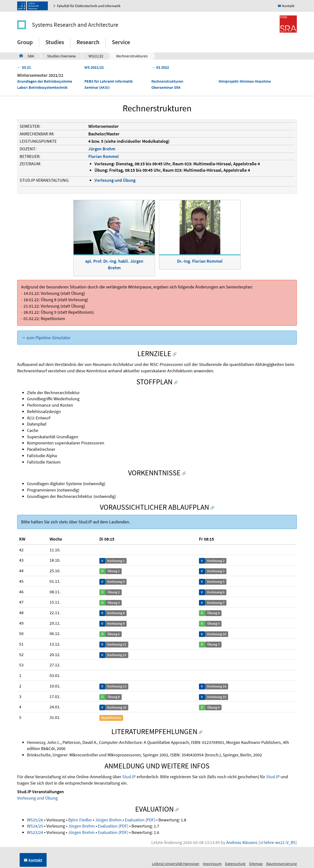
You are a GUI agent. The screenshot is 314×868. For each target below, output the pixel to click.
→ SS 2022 (160, 67)
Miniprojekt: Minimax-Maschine (245, 81)
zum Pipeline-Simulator (48, 338)
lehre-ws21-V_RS (280, 842)
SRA (27, 56)
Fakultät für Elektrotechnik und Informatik (89, 6)
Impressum (212, 864)
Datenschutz (235, 864)
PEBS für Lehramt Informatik (109, 81)
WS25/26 (35, 820)
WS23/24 (35, 832)
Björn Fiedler (80, 820)
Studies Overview (61, 56)
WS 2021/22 (94, 67)
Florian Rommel (104, 156)
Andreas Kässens (242, 842)
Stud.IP (129, 777)
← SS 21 (24, 67)
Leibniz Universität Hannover (176, 864)
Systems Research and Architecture (75, 25)
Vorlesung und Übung (115, 180)
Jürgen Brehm (102, 149)
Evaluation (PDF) (140, 820)
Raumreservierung (281, 864)
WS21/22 (96, 56)
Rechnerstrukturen (132, 56)
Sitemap (256, 864)
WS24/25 (35, 826)
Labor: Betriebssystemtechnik (42, 87)
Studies (55, 42)
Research (88, 42)
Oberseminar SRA (166, 87)
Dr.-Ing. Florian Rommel (200, 261)
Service (121, 42)
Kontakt (288, 6)
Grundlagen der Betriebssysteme (45, 81)
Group (25, 42)
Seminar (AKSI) (97, 87)
